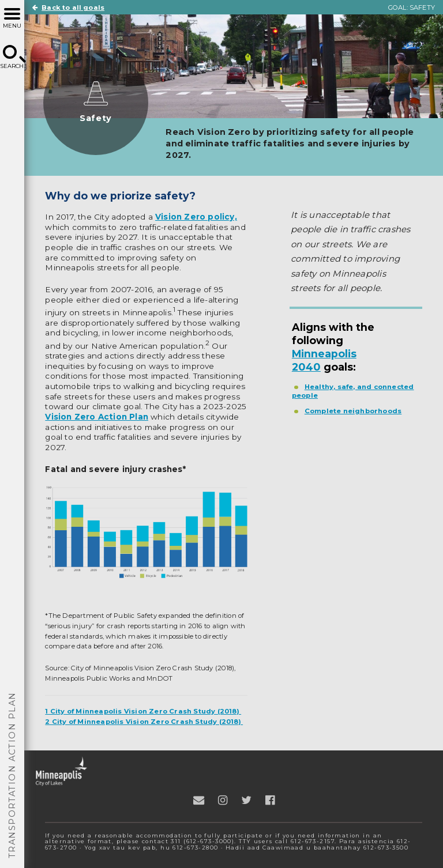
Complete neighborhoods (353, 411)
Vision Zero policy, (196, 217)
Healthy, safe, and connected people (353, 391)
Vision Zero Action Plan (97, 417)
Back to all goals (68, 7)
